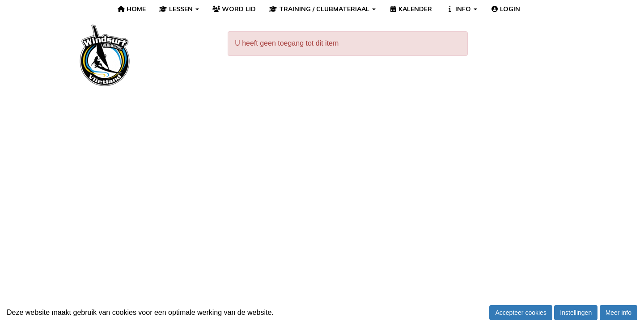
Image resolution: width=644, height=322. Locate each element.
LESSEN (179, 9)
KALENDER (411, 9)
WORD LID (234, 9)
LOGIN (506, 9)
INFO (461, 9)
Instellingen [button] (576, 313)
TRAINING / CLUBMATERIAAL (322, 9)
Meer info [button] (619, 313)
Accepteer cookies (521, 313)
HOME (132, 9)
